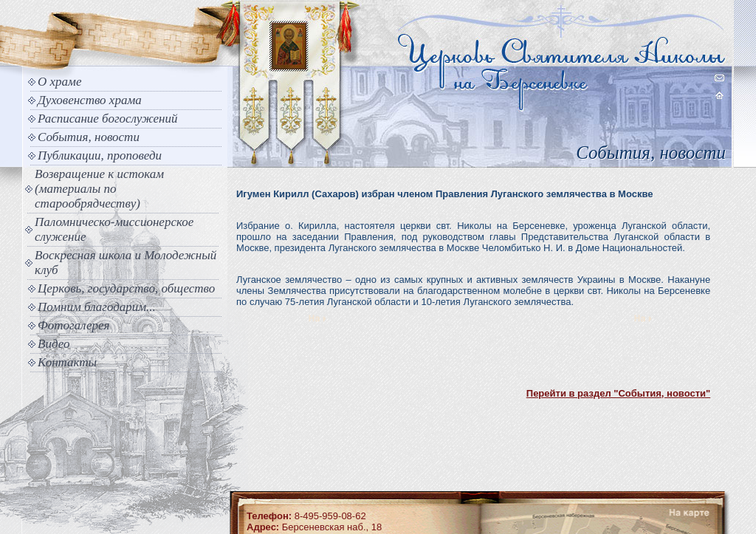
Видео (54, 344)
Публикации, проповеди (100, 155)
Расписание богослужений (108, 119)
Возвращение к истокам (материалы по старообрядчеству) (99, 189)
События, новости (89, 137)
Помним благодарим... (97, 307)
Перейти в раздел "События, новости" (618, 393)
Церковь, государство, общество (126, 288)
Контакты (67, 362)
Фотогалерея (73, 325)
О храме (59, 82)
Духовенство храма (90, 100)
